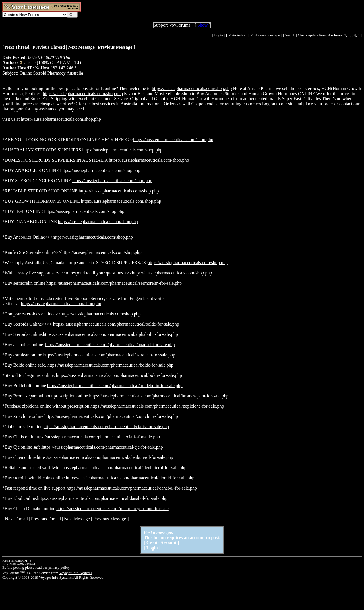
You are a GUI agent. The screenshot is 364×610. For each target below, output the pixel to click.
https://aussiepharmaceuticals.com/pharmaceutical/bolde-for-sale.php (116, 324)
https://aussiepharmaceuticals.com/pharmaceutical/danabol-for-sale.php (132, 488)
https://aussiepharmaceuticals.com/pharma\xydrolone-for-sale (112, 509)
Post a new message (265, 35)
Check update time (312, 35)
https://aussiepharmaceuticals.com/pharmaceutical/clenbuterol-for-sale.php (105, 457)
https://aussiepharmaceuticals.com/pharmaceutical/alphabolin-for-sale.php (110, 334)
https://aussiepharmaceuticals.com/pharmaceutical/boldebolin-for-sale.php (115, 386)
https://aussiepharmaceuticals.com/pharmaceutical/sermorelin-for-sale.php (114, 283)
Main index (237, 35)
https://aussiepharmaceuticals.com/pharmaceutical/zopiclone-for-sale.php (157, 406)
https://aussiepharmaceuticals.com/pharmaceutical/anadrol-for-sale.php (110, 345)
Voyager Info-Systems (76, 573)
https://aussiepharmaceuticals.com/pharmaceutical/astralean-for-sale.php (109, 355)
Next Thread (16, 519)
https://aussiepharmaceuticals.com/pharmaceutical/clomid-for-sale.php (130, 478)
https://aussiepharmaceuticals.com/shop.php (192, 88)
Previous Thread (46, 519)
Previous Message (109, 519)
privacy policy (59, 567)
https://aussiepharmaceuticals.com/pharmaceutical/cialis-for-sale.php (106, 427)
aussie (30, 63)
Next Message (77, 519)
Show (202, 25)
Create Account (162, 543)
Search (290, 35)
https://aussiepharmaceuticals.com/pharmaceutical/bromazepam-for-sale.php (159, 396)
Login (219, 35)
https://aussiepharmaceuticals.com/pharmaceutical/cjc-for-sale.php (102, 447)
